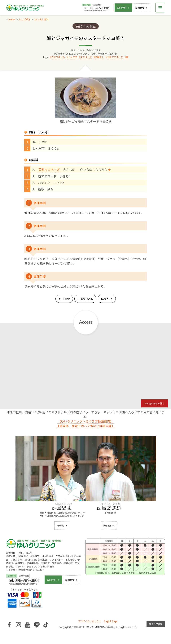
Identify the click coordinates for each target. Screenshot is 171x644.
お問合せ (142, 8)
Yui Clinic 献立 (86, 26)
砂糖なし (99, 57)
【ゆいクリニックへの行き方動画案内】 (85, 421)
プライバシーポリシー (90, 621)
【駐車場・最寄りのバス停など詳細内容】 (85, 426)
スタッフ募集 (156, 624)
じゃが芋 (73, 57)
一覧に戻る (85, 299)
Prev (64, 299)
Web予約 (123, 8)
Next (107, 299)
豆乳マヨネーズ (115, 57)
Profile (62, 525)
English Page (111, 621)
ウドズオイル (58, 57)
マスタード (86, 57)
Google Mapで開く (155, 403)
